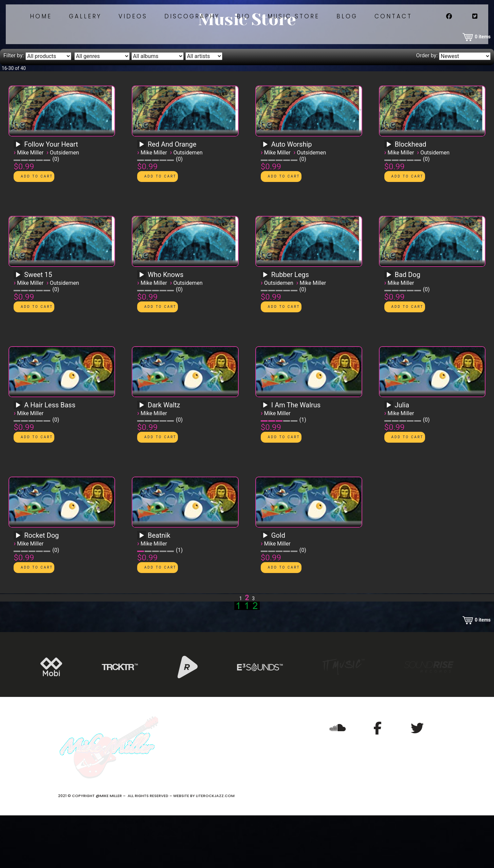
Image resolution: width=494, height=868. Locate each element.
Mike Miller (30, 205)
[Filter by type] (48, 109)
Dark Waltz (164, 458)
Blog (398, 30)
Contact (446, 30)
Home (80, 30)
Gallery (126, 30)
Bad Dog (408, 327)
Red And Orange (172, 197)
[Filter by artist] (204, 109)
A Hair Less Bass (50, 458)
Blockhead (411, 197)
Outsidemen (65, 205)
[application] (19, 199)
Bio (290, 30)
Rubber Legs (290, 327)
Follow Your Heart (51, 197)
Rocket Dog (41, 588)
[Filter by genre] (102, 109)
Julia (402, 458)
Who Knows (166, 327)
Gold (278, 588)
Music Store (342, 30)
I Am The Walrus (296, 458)
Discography (237, 30)
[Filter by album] (158, 109)
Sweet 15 (38, 327)
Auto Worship (292, 197)
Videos (176, 30)
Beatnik (159, 588)
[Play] (18, 197)
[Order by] (465, 109)
